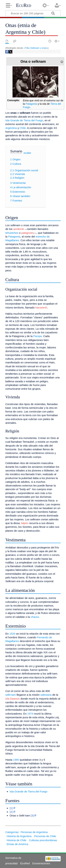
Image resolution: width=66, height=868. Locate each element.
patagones (28, 233)
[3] (32, 815)
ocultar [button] (27, 153)
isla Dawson (12, 699)
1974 (30, 714)
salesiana (46, 695)
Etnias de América (17, 844)
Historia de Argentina (19, 836)
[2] (11, 812)
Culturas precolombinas (43, 840)
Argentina (11, 128)
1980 (16, 760)
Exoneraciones (41, 863)
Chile (23, 128)
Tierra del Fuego (38, 791)
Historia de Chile (16, 840)
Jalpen (25, 523)
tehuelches (12, 233)
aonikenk (19, 229)
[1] (11, 808)
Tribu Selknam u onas (36, 48)
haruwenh (41, 307)
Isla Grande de (18, 791)
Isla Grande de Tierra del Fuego (24, 120)
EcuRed (24, 5)
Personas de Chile (45, 836)
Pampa (37, 336)
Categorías (12, 832)
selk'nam (10, 695)
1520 (12, 634)
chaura (35, 617)
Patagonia (31, 104)
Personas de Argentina (34, 832)
